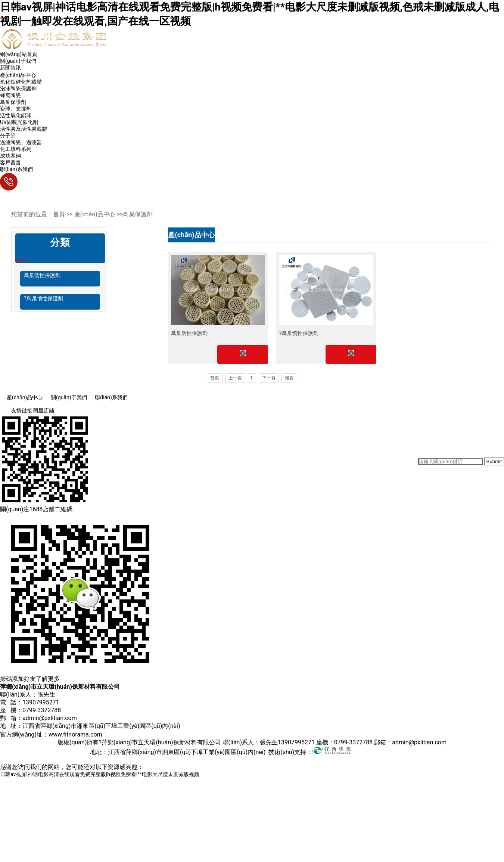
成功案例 (10, 156)
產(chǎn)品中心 (18, 75)
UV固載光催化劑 (19, 122)
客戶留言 (10, 162)
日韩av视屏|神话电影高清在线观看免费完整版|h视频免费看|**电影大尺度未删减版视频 (100, 774)
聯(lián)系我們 (16, 169)
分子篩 (8, 136)
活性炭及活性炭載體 (24, 129)
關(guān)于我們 (18, 61)
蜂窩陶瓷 (10, 95)
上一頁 (235, 378)
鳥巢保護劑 (13, 102)
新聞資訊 (10, 68)
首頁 (215, 378)
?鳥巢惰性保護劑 (43, 298)
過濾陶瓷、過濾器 (21, 142)
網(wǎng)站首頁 (19, 54)
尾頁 (289, 378)
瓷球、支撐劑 (16, 109)
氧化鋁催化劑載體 (21, 82)
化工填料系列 (16, 149)
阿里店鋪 (44, 410)
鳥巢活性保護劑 (42, 275)
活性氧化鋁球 (16, 115)
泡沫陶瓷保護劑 (18, 89)
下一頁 (269, 378)
